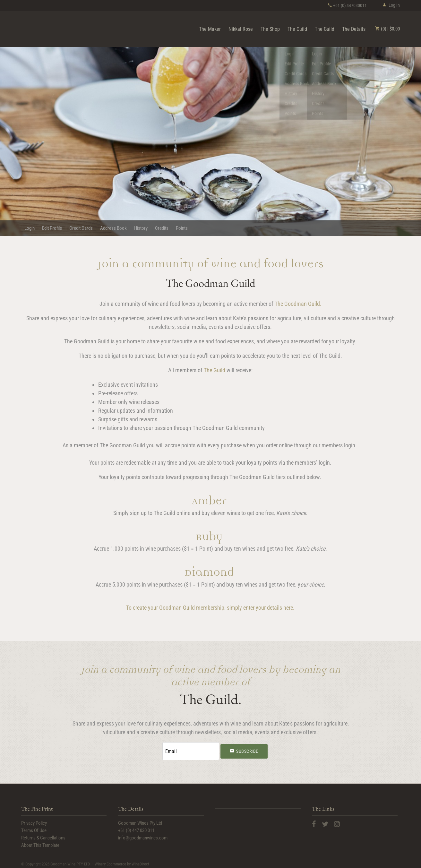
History (141, 228)
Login (30, 228)
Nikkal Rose (241, 29)
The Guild (297, 29)
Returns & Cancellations (43, 835)
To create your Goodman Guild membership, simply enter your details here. (210, 608)
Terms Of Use (34, 828)
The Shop (270, 29)
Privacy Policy (34, 821)
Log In (391, 5)
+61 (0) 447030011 (347, 5)
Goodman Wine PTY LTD (56, 29)
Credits (162, 228)
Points (182, 228)
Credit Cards (81, 228)
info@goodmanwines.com (143, 835)
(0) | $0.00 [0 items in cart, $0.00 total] (387, 29)
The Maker (210, 29)
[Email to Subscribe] (191, 750)
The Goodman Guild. (298, 304)
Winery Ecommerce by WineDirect (122, 861)
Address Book (113, 228)
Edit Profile (52, 228)
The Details (354, 29)
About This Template (40, 843)
